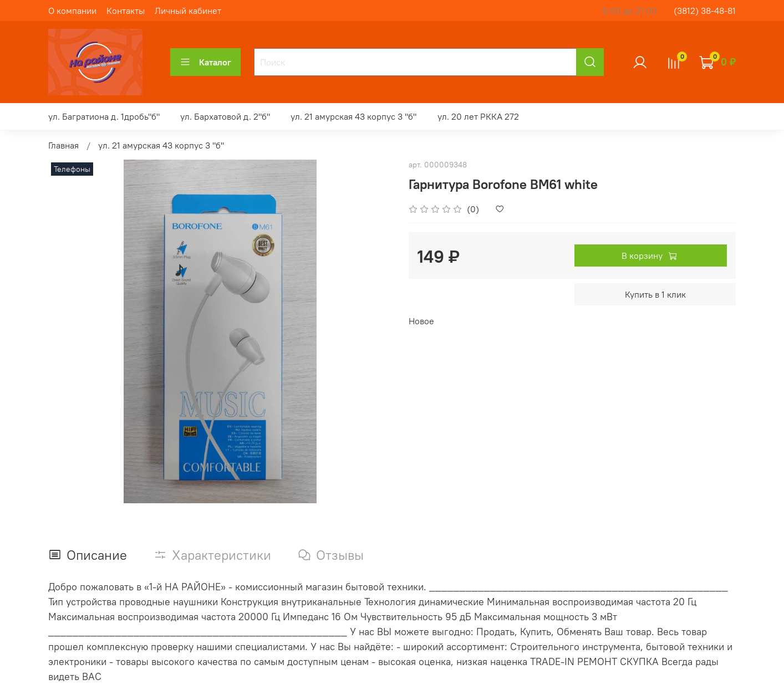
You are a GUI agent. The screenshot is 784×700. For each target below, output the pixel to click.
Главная (63, 145)
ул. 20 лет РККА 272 (478, 116)
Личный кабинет (188, 11)
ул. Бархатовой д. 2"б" (225, 116)
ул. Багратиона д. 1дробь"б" (104, 116)
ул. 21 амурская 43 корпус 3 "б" (353, 116)
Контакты (126, 11)
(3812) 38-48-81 (705, 11)
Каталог (205, 62)
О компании (72, 11)
